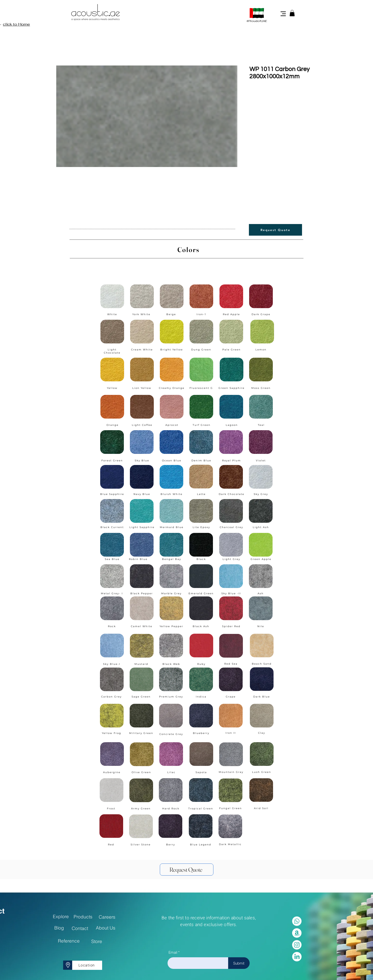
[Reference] (69, 941)
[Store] (97, 941)
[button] (292, 13)
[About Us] (106, 928)
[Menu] (283, 14)
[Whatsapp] (297, 921)
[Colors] (187, 250)
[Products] (83, 917)
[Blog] (59, 928)
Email (173, 952)
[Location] (87, 965)
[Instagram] (297, 945)
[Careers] (107, 917)
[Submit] (239, 963)
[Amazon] (297, 933)
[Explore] (61, 916)
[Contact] (80, 928)
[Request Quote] (275, 230)
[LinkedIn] (297, 957)
